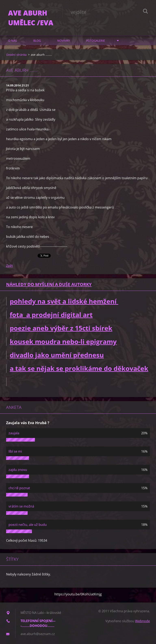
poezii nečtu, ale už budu (28, 525)
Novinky (64, 41)
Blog (37, 41)
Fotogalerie (96, 41)
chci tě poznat (19, 488)
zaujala (14, 433)
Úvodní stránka (16, 55)
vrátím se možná (21, 506)
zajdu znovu (18, 470)
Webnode (142, 621)
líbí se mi (15, 451)
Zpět (10, 266)
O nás (12, 41)
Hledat (145, 12)
